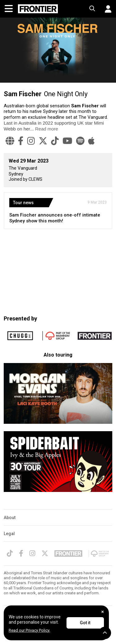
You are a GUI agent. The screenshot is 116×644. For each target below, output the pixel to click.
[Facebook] (21, 141)
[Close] (103, 612)
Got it (85, 623)
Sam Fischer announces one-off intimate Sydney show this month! (55, 218)
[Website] (10, 141)
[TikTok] (55, 141)
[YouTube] (67, 141)
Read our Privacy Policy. (29, 630)
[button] (106, 9)
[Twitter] (43, 141)
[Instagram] (31, 141)
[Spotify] (80, 141)
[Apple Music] (91, 141)
